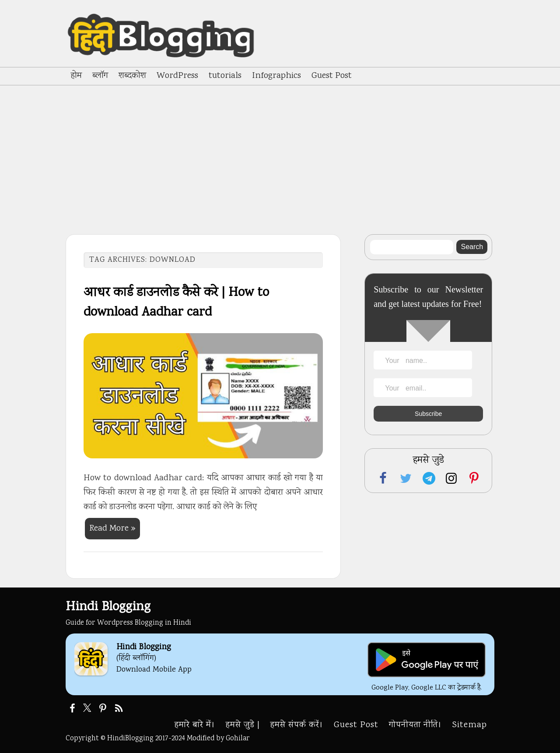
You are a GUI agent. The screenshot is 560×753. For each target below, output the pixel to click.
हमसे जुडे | (243, 725)
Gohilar (238, 739)
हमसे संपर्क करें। (297, 725)
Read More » (112, 529)
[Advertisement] (280, 151)
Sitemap (470, 725)
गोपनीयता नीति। (415, 725)
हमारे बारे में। (195, 725)
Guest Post (332, 76)
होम (76, 76)
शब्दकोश (132, 76)
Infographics (276, 76)
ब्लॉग (100, 76)
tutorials (225, 76)
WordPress (177, 76)
